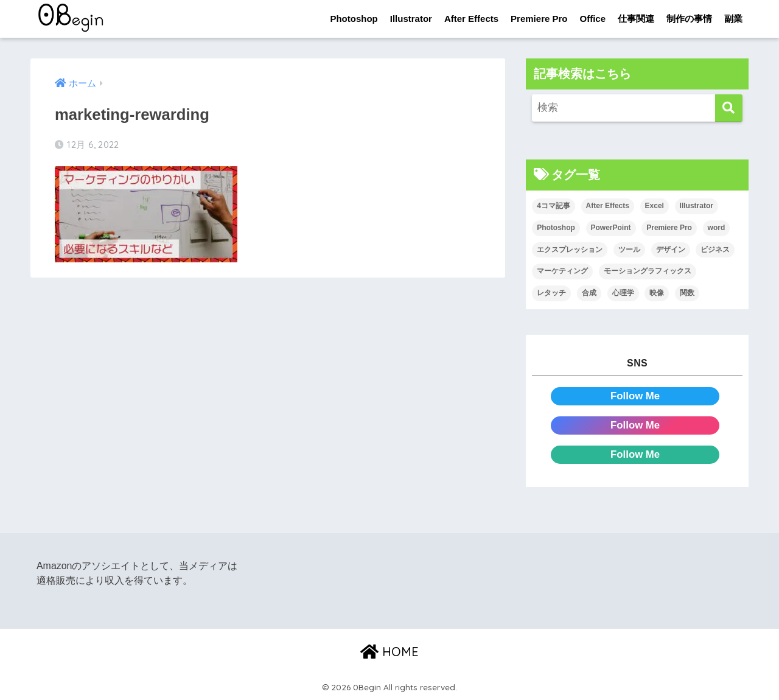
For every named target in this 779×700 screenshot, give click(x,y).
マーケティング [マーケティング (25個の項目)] (562, 271)
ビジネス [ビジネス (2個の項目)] (715, 250)
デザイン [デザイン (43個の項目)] (671, 250)
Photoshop (354, 19)
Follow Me (635, 396)
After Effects (471, 19)
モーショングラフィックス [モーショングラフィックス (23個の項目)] (648, 271)
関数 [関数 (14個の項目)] (687, 293)
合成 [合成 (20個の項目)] (589, 293)
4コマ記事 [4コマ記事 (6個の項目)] (554, 206)
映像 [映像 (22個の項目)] (657, 293)
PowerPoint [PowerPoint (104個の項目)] (611, 228)
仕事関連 (636, 19)
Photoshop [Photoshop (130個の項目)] (556, 228)
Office (592, 19)
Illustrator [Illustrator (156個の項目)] (697, 206)
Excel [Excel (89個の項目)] (655, 206)
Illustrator (411, 19)
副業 (733, 19)
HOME (389, 652)
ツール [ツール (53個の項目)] (629, 250)
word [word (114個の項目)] (717, 228)
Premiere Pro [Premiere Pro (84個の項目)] (669, 228)
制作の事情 (689, 19)
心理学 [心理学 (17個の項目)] (623, 293)
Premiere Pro (539, 19)
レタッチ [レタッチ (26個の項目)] (551, 293)
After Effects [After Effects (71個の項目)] (608, 206)
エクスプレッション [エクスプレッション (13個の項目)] (570, 250)
